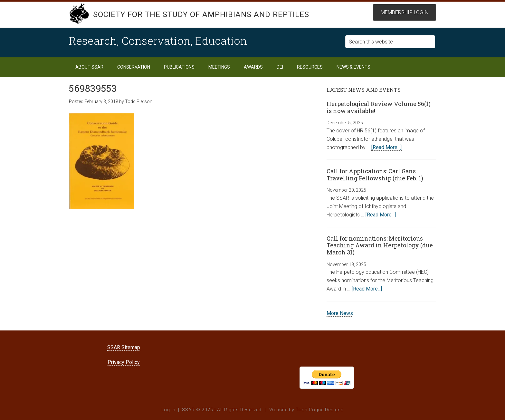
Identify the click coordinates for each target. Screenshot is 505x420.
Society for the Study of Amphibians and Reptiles (201, 14)
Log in (168, 410)
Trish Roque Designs (320, 410)
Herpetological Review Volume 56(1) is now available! (379, 107)
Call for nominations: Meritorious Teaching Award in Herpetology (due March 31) (380, 245)
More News (340, 313)
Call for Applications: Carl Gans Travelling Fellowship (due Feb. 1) (375, 175)
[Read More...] (386, 147)
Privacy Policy (124, 362)
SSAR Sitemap (124, 347)
